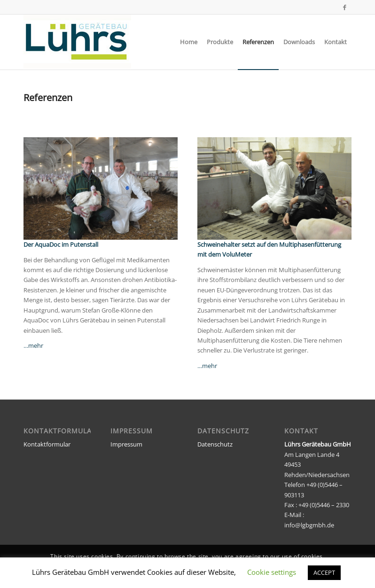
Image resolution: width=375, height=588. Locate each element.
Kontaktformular (47, 444)
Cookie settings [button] (272, 572)
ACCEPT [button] (324, 572)
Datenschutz (215, 444)
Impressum (126, 444)
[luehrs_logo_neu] (77, 42)
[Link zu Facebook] (344, 7)
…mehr (33, 345)
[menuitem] (189, 42)
